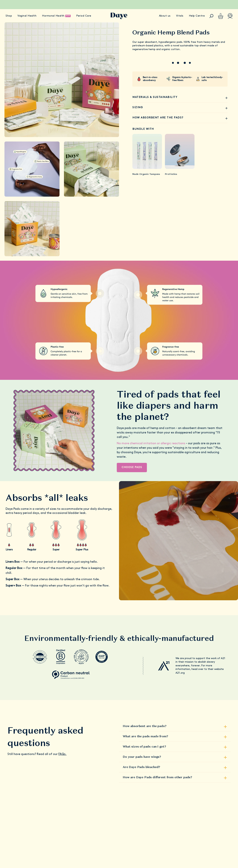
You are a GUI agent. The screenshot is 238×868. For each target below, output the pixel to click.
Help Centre (197, 16)
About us (165, 16)
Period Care (84, 16)
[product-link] (147, 151)
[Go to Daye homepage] (119, 16)
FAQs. (62, 754)
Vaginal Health (27, 16)
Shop (9, 16)
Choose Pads (132, 467)
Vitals (180, 16)
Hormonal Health (53, 16)
